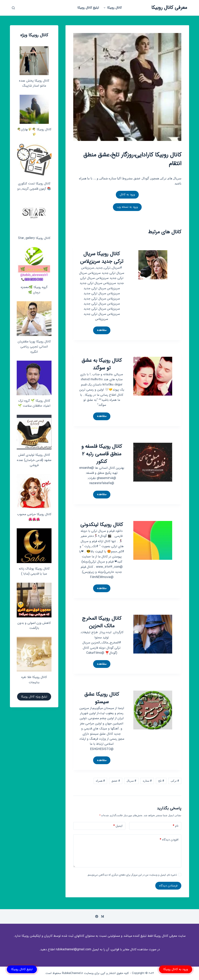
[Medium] (103, 916)
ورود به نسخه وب (127, 207)
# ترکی (175, 781)
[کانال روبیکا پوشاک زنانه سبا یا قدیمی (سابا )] (34, 546)
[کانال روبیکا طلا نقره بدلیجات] (34, 654)
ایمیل (118, 826)
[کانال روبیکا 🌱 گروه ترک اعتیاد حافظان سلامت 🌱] (34, 378)
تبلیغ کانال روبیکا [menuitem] (88, 8)
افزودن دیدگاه (169, 840)
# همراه (100, 781)
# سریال (131, 781)
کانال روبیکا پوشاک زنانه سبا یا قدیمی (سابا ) (34, 571)
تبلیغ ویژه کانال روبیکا (34, 697)
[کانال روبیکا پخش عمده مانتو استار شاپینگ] (34, 61)
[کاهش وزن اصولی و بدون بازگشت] (34, 600)
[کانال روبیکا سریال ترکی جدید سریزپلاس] (153, 265)
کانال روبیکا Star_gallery (34, 238)
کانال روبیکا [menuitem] (112, 8)
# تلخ (161, 781)
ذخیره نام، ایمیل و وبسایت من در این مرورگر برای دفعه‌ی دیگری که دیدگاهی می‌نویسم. (132, 875)
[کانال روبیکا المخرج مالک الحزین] (153, 634)
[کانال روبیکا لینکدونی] (153, 540)
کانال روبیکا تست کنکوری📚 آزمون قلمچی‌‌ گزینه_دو (34, 186)
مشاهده (100, 331)
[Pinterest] (97, 916)
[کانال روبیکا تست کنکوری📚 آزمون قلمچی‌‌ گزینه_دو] (34, 161)
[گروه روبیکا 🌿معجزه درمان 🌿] (34, 264)
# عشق (116, 781)
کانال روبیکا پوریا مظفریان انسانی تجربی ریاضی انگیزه (34, 347)
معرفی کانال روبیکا (169, 8)
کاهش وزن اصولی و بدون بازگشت (34, 625)
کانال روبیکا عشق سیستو (102, 698)
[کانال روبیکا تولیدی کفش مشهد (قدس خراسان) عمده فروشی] (34, 432)
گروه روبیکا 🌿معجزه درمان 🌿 (34, 290)
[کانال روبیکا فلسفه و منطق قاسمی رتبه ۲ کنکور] (153, 462)
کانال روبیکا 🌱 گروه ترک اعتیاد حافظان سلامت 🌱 (34, 403)
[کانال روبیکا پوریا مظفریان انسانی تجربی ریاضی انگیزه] (34, 319)
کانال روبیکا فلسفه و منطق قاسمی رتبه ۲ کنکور (102, 454)
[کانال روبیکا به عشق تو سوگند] (153, 376)
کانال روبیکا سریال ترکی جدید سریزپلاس (102, 258)
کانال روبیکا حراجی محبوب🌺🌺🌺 (34, 517)
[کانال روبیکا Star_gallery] (34, 215)
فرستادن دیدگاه (168, 886)
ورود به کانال (127, 194)
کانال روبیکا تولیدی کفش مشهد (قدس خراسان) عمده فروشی (34, 460)
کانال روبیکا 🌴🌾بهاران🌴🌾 (34, 132)
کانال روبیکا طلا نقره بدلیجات (34, 680)
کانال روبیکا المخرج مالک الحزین (102, 622)
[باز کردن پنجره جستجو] (13, 8)
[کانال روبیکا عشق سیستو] (153, 710)
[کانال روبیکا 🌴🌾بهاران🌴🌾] (34, 109)
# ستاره (147, 781)
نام (176, 826)
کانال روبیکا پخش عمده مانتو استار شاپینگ (34, 83)
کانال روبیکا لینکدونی (102, 525)
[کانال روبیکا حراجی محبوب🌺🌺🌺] (34, 492)
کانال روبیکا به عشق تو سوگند (102, 364)
